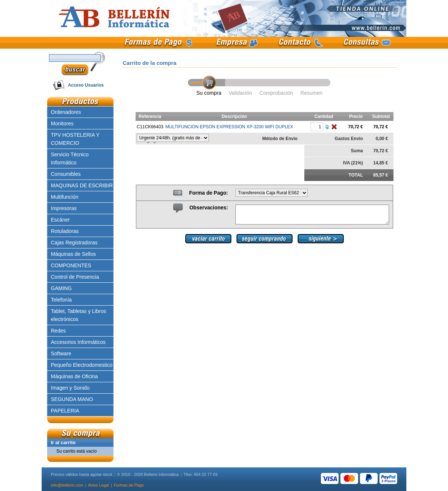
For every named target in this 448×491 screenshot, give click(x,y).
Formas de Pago (129, 485)
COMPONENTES (71, 265)
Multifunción (65, 197)
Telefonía (61, 300)
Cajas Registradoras (74, 243)
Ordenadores (66, 112)
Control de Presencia (75, 277)
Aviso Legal (99, 485)
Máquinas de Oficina (74, 376)
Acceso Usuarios (86, 85)
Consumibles (66, 174)
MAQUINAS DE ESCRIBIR (82, 185)
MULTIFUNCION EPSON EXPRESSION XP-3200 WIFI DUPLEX (229, 127)
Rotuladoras (65, 231)
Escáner (60, 220)
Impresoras (64, 208)
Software (61, 354)
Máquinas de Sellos (73, 254)
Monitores (62, 123)
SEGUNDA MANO (72, 399)
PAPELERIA (65, 411)
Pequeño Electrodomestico (82, 365)
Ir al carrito (63, 443)
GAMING (61, 288)
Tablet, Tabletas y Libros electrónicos (78, 315)
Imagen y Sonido (70, 388)
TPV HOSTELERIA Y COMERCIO (75, 139)
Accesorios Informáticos (78, 342)
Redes (58, 331)
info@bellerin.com (67, 485)
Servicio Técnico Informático (70, 159)
